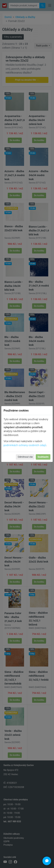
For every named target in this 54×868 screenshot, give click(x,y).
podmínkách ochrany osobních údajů (25, 445)
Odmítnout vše (25, 457)
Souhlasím (43, 457)
